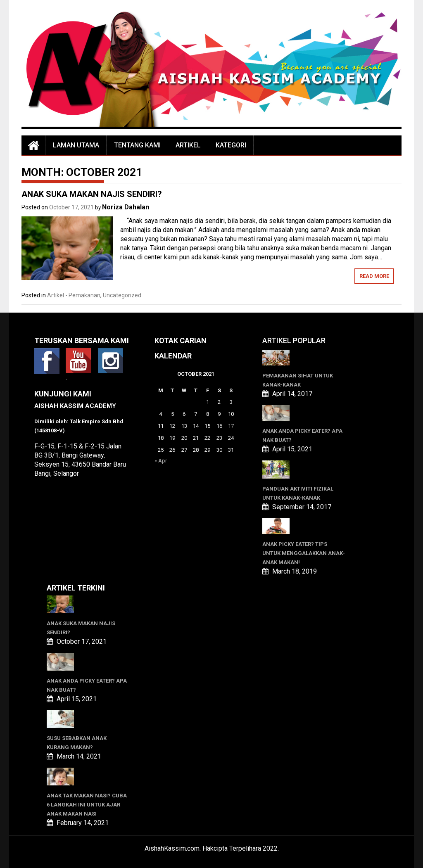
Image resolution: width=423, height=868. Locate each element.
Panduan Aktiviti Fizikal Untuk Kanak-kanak (298, 493)
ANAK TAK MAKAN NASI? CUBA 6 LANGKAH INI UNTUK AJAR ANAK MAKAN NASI (87, 805)
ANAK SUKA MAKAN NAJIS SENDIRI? (92, 194)
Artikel (188, 145)
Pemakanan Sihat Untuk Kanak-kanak (298, 380)
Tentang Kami (137, 145)
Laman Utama (76, 145)
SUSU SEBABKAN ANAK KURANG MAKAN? (77, 743)
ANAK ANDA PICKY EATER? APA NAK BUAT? (302, 435)
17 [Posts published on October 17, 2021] (231, 426)
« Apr (161, 461)
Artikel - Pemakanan (74, 295)
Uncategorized (122, 295)
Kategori (231, 145)
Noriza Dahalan (126, 207)
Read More (374, 276)
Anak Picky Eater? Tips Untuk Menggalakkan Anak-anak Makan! (304, 553)
